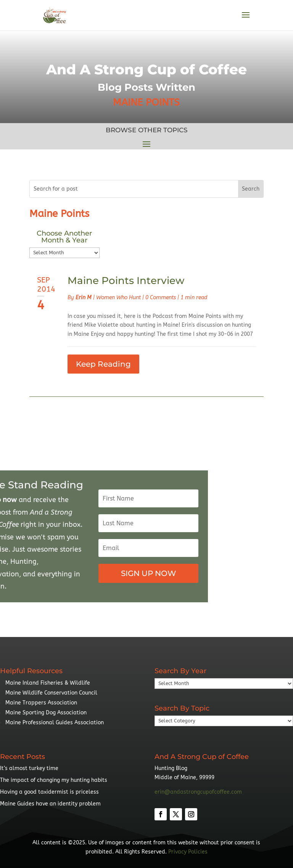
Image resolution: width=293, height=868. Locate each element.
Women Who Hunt (118, 298)
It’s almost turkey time (29, 768)
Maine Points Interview (126, 281)
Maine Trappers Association (41, 703)
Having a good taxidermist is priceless (49, 792)
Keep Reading (103, 364)
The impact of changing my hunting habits (54, 780)
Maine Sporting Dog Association (46, 713)
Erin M (84, 298)
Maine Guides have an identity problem (50, 804)
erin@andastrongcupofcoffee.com (198, 792)
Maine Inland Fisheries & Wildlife (48, 683)
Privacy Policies (188, 852)
